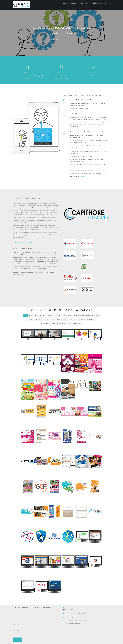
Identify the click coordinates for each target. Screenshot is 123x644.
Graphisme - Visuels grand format (71, 303)
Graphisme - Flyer (73, 299)
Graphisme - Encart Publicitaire (53, 299)
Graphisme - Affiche (46, 295)
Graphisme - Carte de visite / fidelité (87, 295)
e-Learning (33, 295)
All (25, 295)
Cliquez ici (83, 176)
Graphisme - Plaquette (49, 303)
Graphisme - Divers (34, 299)
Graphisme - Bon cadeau (63, 295)
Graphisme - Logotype (88, 299)
